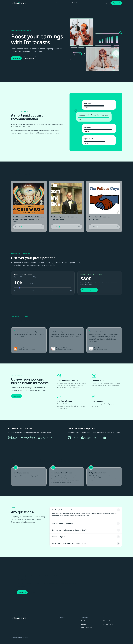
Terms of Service (108, 624)
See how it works (30, 58)
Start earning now (89, 290)
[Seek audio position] (30, 227)
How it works (57, 3)
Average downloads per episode (24, 275)
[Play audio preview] (16, 227)
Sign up (117, 3)
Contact (74, 3)
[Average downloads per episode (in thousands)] (43, 288)
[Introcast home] (19, 3)
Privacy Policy (107, 621)
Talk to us (34, 592)
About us (67, 3)
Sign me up (16, 396)
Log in (107, 3)
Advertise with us (86, 627)
